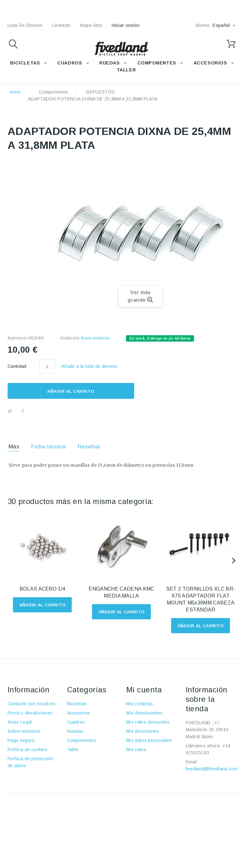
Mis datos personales (149, 740)
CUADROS (70, 63)
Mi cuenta (144, 690)
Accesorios (79, 713)
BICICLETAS (25, 63)
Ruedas (75, 731)
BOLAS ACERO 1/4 (43, 589)
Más (14, 447)
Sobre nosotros (24, 731)
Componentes (54, 92)
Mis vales (136, 750)
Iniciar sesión (125, 25)
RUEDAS (109, 63)
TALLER (126, 70)
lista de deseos (25, 25)
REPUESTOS (100, 92)
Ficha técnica (48, 447)
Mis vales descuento (148, 722)
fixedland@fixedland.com (212, 769)
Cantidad (17, 366)
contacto (61, 25)
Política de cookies (28, 750)
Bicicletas (77, 704)
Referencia (17, 338)
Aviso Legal (20, 722)
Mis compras (140, 704)
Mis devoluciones (144, 713)
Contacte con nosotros (32, 704)
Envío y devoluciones (30, 713)
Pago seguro (21, 740)
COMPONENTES (157, 63)
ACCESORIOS (210, 63)
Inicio (15, 92)
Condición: (70, 338)
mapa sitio (91, 25)
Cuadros (76, 722)
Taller (73, 750)
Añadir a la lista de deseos (90, 366)
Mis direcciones (143, 731)
